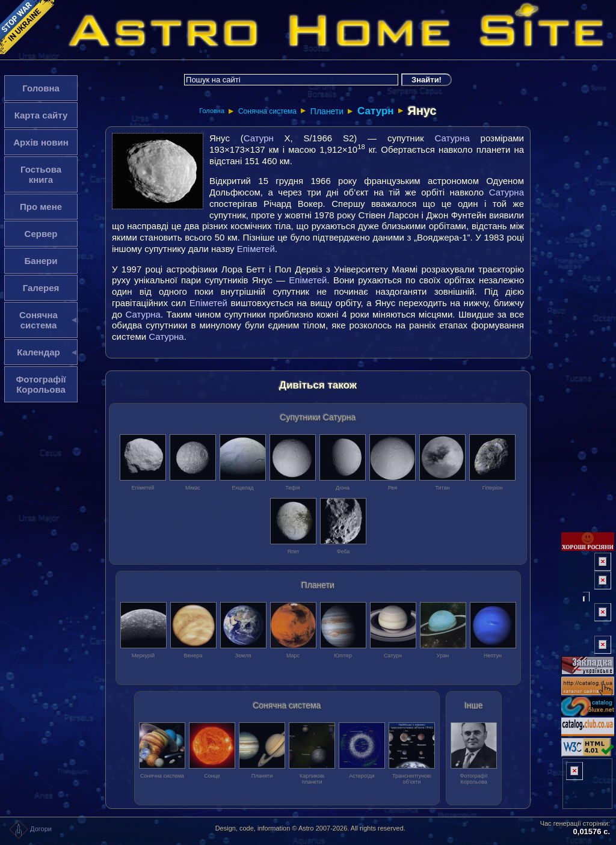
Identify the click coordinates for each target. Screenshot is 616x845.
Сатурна (452, 138)
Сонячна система (267, 111)
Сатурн (376, 111)
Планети (327, 111)
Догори (30, 829)
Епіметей (256, 249)
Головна (212, 111)
